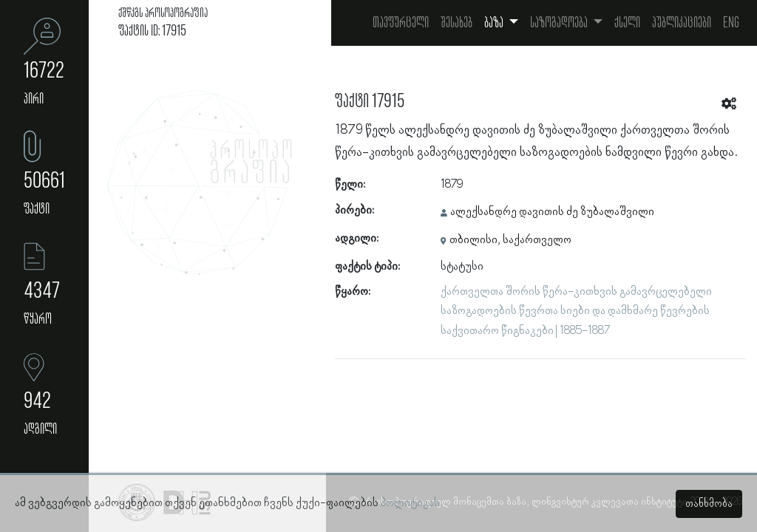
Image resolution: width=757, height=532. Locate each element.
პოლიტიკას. (411, 503)
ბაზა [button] (495, 23)
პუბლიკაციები (682, 23)
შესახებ (456, 23)
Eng (731, 23)
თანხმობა (709, 504)
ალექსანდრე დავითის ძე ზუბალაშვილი (552, 212)
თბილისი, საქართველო (510, 240)
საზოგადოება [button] (560, 23)
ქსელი (627, 23)
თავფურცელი (401, 23)
